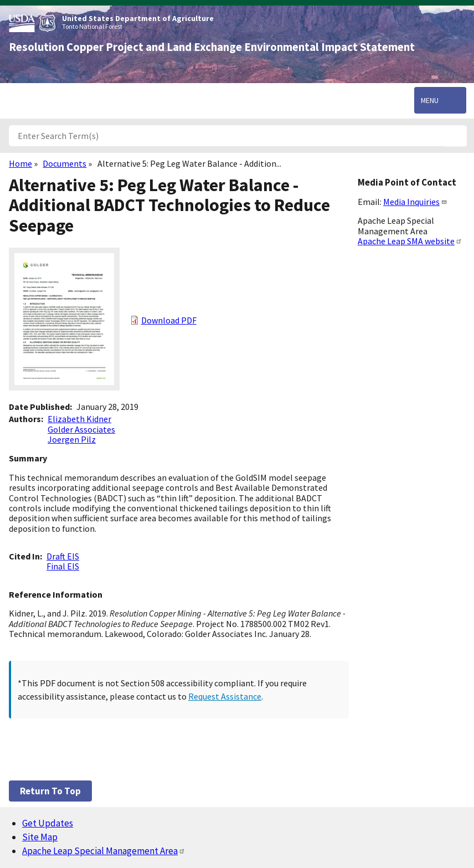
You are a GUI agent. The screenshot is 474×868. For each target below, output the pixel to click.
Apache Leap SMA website (410, 241)
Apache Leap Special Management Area (104, 851)
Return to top (50, 791)
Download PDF (169, 320)
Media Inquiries (415, 202)
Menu (430, 100)
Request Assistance (225, 696)
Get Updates (48, 823)
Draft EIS (63, 556)
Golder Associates (81, 429)
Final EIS (63, 566)
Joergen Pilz (72, 439)
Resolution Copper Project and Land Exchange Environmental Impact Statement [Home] (212, 47)
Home (20, 163)
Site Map (40, 837)
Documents (65, 163)
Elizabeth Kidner (79, 419)
